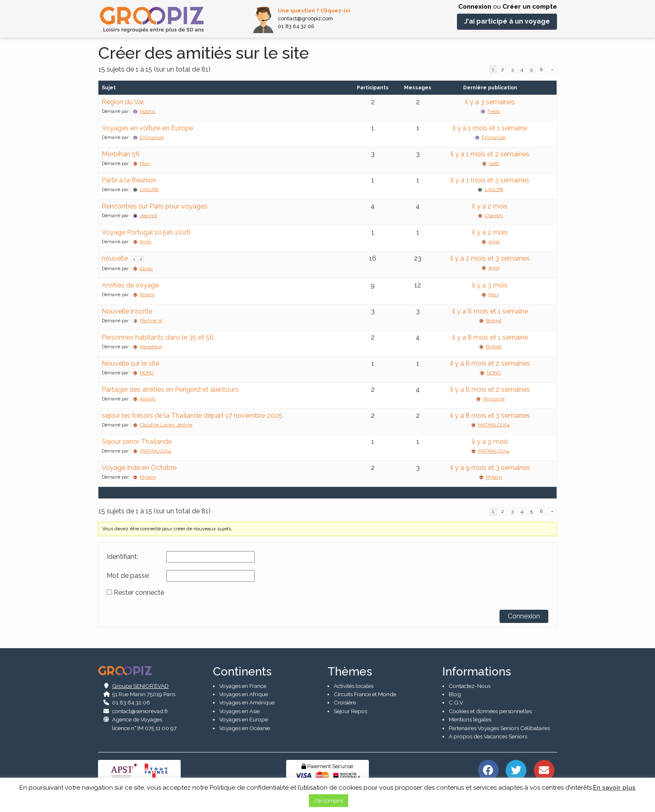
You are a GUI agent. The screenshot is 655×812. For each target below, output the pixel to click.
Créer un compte (530, 7)
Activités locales (354, 686)
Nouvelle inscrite (127, 311)
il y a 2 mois (490, 206)
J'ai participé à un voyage (507, 21)
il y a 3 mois (490, 285)
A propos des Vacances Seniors (488, 736)
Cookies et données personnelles (490, 711)
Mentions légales (470, 720)
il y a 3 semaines (490, 102)
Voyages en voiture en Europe (147, 128)
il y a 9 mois (490, 442)
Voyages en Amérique (247, 703)
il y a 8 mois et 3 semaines (490, 416)
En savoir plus (614, 788)
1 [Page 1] (134, 259)
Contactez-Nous (470, 686)
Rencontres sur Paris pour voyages (155, 206)
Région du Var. (123, 102)
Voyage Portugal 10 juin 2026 (146, 232)
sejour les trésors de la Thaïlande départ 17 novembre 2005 (192, 416)
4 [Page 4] (522, 69)
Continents (242, 672)
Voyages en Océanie (245, 728)
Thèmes (350, 672)
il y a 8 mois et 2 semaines (490, 363)
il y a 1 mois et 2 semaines (490, 154)
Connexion (475, 7)
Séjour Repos (350, 711)
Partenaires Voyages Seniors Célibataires (499, 728)
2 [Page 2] (503, 69)
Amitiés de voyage (130, 285)
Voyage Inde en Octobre (139, 468)
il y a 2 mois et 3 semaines (490, 258)
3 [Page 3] (512, 69)
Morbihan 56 (121, 154)
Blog (455, 694)
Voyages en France (243, 686)
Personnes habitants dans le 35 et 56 (158, 337)
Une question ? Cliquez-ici (314, 11)
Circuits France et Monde (365, 694)
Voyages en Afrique (244, 694)
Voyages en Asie (239, 711)
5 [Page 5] (531, 69)
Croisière (345, 703)
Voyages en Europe (244, 720)
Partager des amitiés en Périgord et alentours (170, 389)
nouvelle (115, 258)
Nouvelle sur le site (130, 363)
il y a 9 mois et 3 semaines (490, 468)
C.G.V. (456, 703)
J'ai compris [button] (329, 801)
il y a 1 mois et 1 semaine (490, 128)
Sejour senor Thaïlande (137, 442)
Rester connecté (139, 593)
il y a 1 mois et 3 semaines (490, 180)
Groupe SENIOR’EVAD (140, 686)
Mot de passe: (128, 576)
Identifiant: (122, 557)
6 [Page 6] (541, 69)
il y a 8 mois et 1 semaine (490, 311)
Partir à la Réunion (129, 180)
